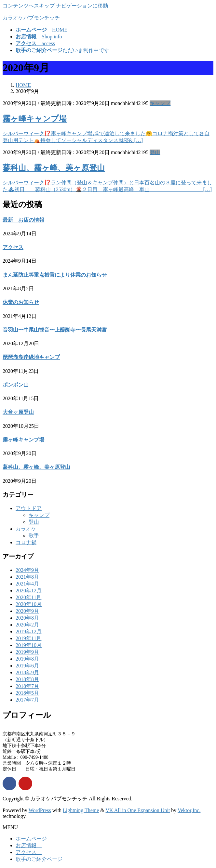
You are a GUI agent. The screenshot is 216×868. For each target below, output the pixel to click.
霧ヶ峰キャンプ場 (35, 119)
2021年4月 (27, 584)
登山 (155, 152)
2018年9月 (27, 672)
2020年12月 (29, 591)
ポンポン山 (16, 385)
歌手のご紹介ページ (39, 859)
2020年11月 (28, 597)
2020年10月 (29, 604)
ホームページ (34, 839)
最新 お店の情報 (23, 220)
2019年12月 (29, 631)
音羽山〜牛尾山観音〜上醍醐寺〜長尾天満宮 (55, 330)
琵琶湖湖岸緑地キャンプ (31, 357)
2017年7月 (27, 700)
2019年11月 (28, 638)
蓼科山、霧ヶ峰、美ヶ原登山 (54, 168)
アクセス (13, 247)
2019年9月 (27, 652)
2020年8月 (27, 618)
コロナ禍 (26, 542)
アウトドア (29, 508)
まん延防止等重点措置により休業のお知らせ (55, 275)
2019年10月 (29, 645)
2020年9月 (27, 611)
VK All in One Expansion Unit (138, 810)
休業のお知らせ (21, 302)
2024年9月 (27, 570)
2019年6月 (27, 666)
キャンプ (160, 103)
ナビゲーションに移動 (82, 6)
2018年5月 (27, 693)
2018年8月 (27, 679)
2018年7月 (27, 686)
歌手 (34, 536)
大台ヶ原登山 (18, 412)
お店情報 (29, 845)
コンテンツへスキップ (29, 6)
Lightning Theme (81, 810)
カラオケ (26, 529)
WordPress (40, 810)
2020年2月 (27, 625)
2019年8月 (27, 659)
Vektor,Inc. (189, 810)
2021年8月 (27, 577)
